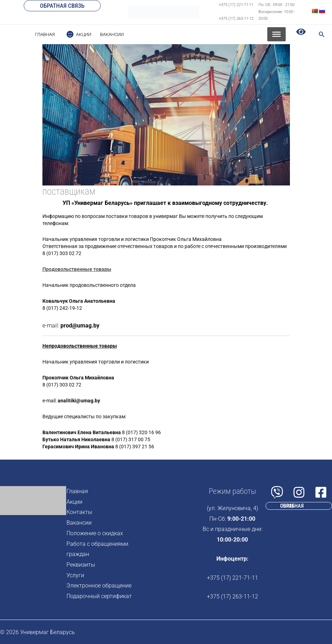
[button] (62, 6)
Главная (77, 491)
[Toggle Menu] (276, 34)
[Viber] (277, 492)
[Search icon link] (322, 35)
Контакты (79, 512)
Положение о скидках (95, 533)
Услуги (75, 575)
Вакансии (79, 523)
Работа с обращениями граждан (97, 549)
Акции (74, 502)
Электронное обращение (99, 586)
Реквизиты (81, 565)
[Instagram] (299, 492)
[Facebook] (321, 492)
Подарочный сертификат (99, 596)
